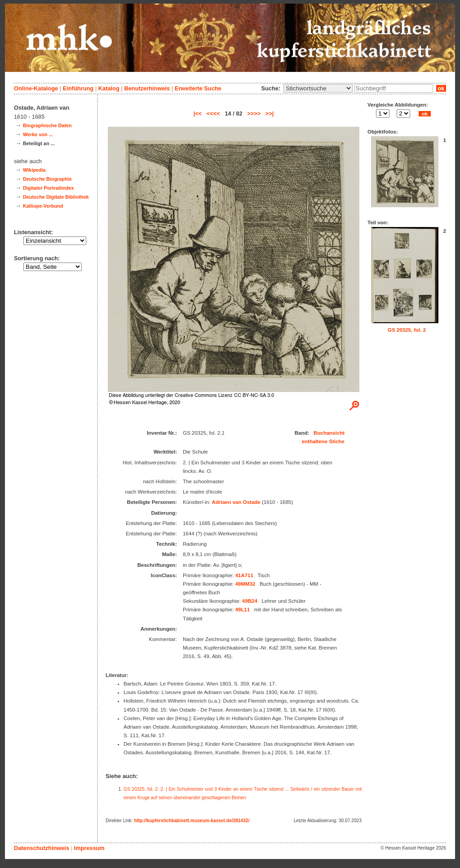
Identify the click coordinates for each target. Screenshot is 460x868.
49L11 (242, 610)
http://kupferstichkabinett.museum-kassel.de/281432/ (192, 821)
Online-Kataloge (36, 88)
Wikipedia (34, 170)
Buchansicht (329, 433)
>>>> (254, 114)
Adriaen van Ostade (236, 502)
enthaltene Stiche (323, 441)
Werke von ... (38, 134)
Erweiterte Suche (198, 88)
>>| (270, 114)
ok (441, 88)
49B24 (250, 601)
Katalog (109, 88)
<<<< (213, 114)
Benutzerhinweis (147, 88)
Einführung (78, 88)
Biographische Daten (47, 125)
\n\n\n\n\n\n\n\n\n (318, 88)
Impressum (89, 848)
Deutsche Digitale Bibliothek (56, 197)
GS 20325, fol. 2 (407, 330)
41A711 (244, 575)
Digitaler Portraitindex (49, 188)
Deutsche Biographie (47, 179)
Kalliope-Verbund (43, 206)
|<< (198, 114)
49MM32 (245, 584)
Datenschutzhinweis (42, 848)
